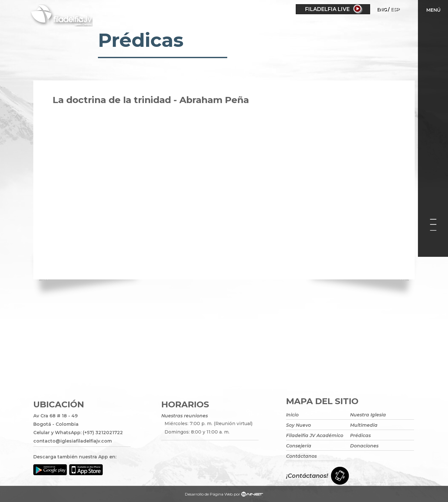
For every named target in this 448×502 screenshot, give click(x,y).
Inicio (292, 415)
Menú (433, 10)
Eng (382, 9)
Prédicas (360, 435)
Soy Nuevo (299, 425)
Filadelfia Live (327, 9)
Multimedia (364, 425)
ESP (395, 9)
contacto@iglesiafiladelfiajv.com (73, 441)
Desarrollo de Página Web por (224, 495)
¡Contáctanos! (307, 476)
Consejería (299, 446)
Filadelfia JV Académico (315, 435)
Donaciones (364, 446)
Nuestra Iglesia (368, 415)
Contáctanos (301, 456)
